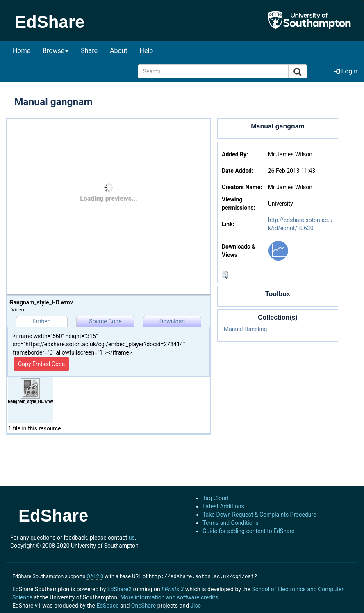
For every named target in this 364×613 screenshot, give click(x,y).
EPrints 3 (173, 588)
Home (22, 51)
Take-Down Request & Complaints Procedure (259, 515)
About (119, 51)
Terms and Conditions (231, 523)
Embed (42, 321)
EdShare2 (119, 588)
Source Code (105, 321)
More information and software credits (169, 597)
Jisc (196, 605)
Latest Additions (223, 506)
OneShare (143, 605)
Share (89, 51)
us (132, 538)
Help (147, 51)
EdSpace (107, 605)
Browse (56, 51)
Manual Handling (245, 329)
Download (172, 321)
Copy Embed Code (41, 364)
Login (346, 71)
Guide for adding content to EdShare (249, 531)
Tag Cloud (215, 498)
